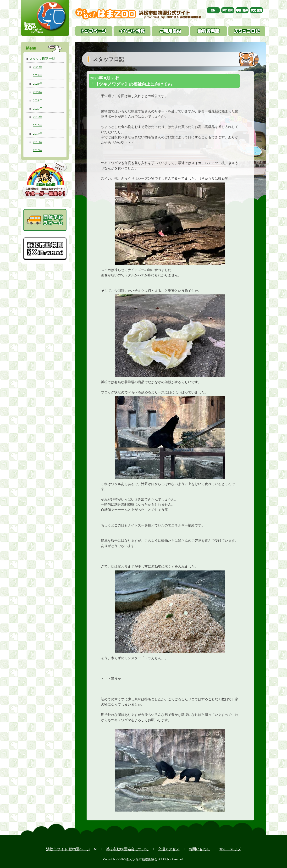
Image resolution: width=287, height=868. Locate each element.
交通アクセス (169, 849)
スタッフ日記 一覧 (42, 59)
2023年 (38, 84)
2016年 (38, 142)
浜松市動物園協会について (127, 849)
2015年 (38, 150)
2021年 (38, 100)
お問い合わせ (199, 849)
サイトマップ (230, 849)
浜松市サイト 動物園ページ (68, 849)
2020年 (38, 108)
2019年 (38, 117)
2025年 (38, 67)
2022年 (38, 92)
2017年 (38, 134)
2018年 (38, 125)
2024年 (38, 75)
